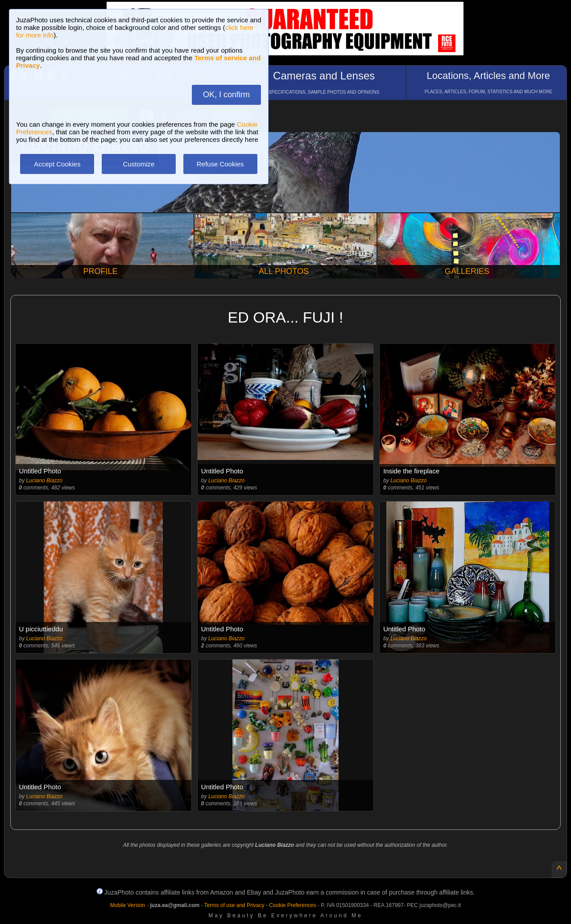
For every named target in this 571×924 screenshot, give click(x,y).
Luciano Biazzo (44, 481)
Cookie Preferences (292, 905)
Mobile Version (128, 905)
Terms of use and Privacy (234, 905)
